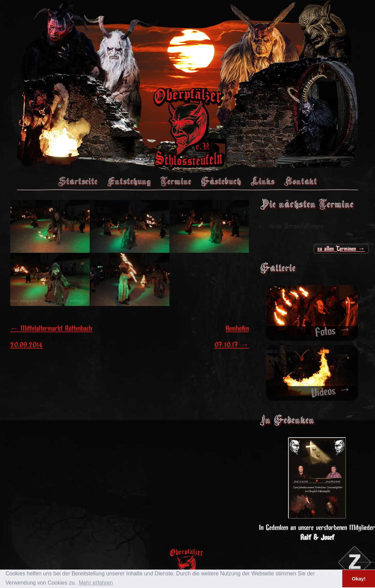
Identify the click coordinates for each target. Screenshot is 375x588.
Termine (176, 181)
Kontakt (301, 181)
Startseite (78, 181)
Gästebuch (221, 181)
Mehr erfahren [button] (96, 583)
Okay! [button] (359, 579)
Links (262, 181)
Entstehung (129, 181)
